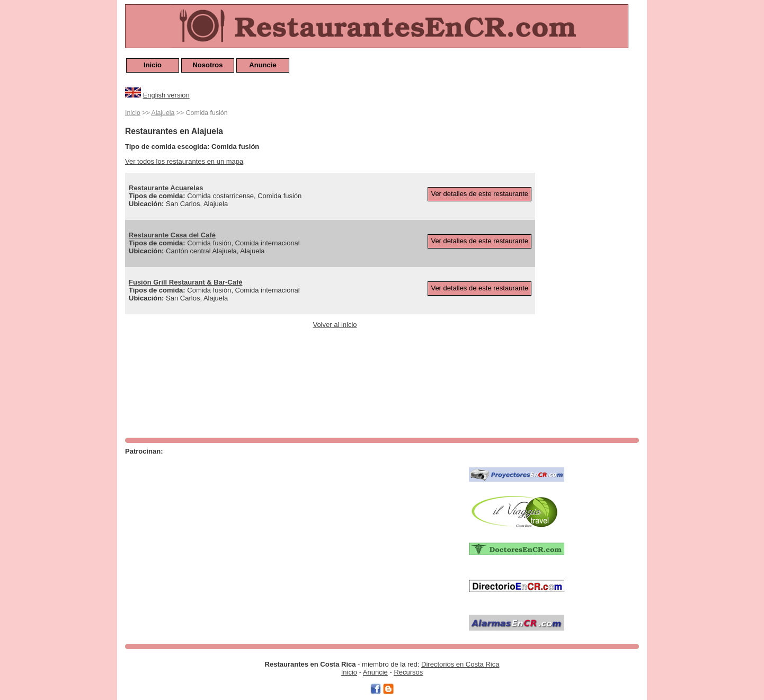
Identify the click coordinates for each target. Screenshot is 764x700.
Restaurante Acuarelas (166, 188)
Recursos (408, 672)
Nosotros (207, 65)
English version (166, 95)
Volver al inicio (335, 325)
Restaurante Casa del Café (172, 235)
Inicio (153, 65)
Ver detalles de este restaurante (479, 194)
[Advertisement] (597, 266)
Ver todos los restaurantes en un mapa (184, 161)
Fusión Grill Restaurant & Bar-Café (186, 282)
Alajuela (163, 113)
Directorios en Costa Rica (460, 664)
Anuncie (263, 65)
